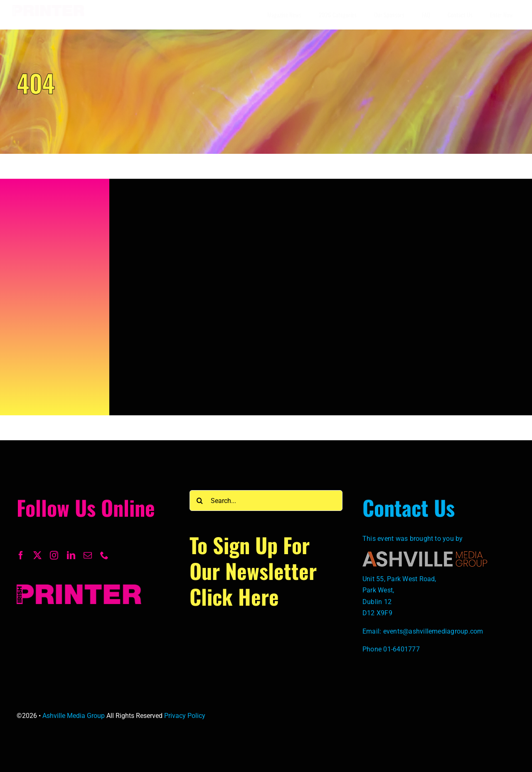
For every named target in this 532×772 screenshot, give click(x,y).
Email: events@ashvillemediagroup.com (423, 631)
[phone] (104, 555)
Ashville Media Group (74, 716)
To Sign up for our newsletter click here (253, 570)
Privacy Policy (185, 716)
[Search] (200, 501)
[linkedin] (71, 555)
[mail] (88, 555)
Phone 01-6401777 (391, 649)
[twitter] (37, 555)
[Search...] (266, 501)
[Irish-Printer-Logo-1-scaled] (48, 8)
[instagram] (54, 555)
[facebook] (21, 555)
